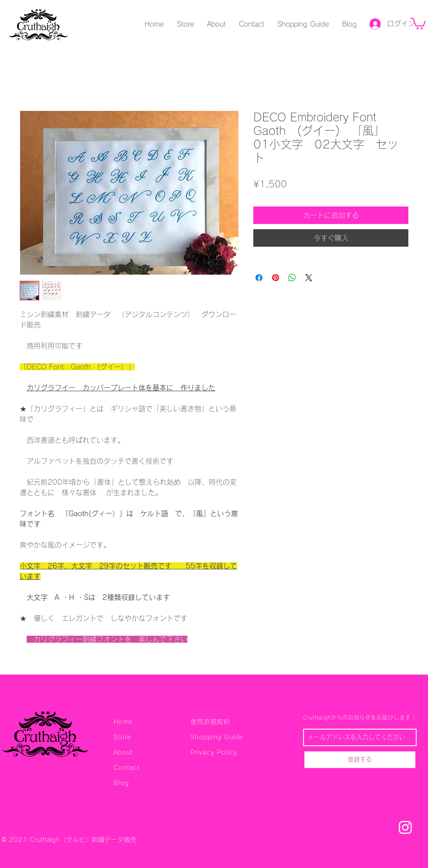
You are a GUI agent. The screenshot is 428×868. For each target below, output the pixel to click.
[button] (418, 23)
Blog (121, 783)
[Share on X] (309, 278)
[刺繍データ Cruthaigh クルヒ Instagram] (405, 827)
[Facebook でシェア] (259, 278)
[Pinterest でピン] (276, 278)
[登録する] (360, 760)
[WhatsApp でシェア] (292, 278)
